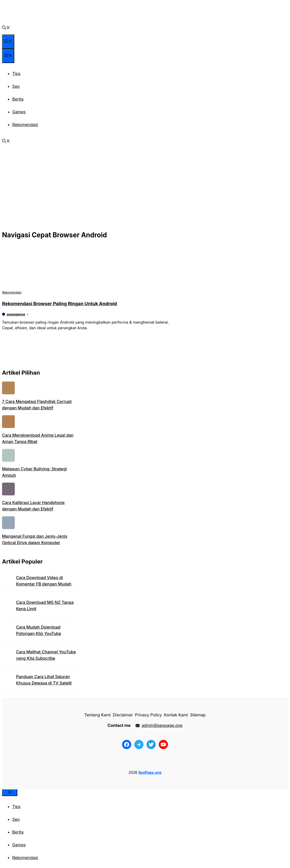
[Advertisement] (145, 191)
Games (19, 112)
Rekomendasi (25, 125)
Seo (16, 86)
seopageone (16, 314)
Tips (16, 74)
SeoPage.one (150, 772)
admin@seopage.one (162, 725)
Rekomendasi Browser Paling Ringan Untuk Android (60, 304)
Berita (18, 99)
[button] (6, 28)
